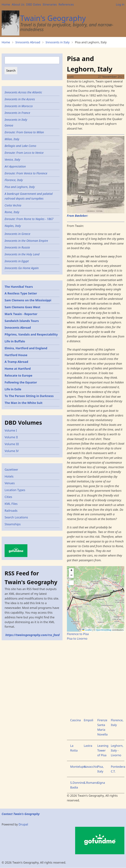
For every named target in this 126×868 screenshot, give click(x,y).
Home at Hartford (18, 369)
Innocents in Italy (58, 42)
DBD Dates (34, 4)
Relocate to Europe (18, 375)
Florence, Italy (14, 180)
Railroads (11, 511)
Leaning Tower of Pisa (103, 750)
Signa (101, 783)
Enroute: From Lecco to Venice (24, 153)
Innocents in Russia (17, 247)
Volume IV (12, 451)
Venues (10, 483)
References (66, 4)
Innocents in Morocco (19, 106)
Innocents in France (17, 113)
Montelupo (78, 767)
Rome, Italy (12, 212)
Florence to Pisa (78, 634)
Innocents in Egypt (17, 261)
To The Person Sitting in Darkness (29, 396)
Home (6, 4)
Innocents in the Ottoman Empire (26, 241)
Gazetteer (11, 469)
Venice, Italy (12, 159)
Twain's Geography (53, 18)
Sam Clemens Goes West (22, 307)
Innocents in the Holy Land (22, 254)
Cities (8, 497)
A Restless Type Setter (21, 293)
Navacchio (91, 767)
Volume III (12, 444)
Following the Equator (21, 382)
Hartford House (16, 355)
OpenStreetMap (103, 630)
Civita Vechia (13, 205)
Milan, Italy (12, 139)
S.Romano (91, 783)
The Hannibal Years (19, 287)
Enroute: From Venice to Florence (26, 173)
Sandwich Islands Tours (22, 321)
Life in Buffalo (15, 341)
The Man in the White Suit (24, 403)
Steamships (13, 524)
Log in (120, 4)
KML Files (11, 504)
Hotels (9, 476)
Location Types (15, 490)
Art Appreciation (15, 166)
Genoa (9, 125)
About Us (18, 4)
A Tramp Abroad (16, 362)
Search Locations (16, 517)
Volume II (11, 437)
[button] (71, 571)
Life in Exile (13, 389)
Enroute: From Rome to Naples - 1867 (29, 219)
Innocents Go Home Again (22, 268)
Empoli (88, 720)
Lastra (88, 746)
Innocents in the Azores (20, 99)
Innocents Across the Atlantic (23, 92)
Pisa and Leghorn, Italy (20, 187)
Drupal (23, 824)
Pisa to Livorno (77, 638)
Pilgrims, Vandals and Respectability (31, 334)
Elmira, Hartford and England (26, 348)
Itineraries (50, 4)
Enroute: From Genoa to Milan (24, 132)
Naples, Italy (13, 226)
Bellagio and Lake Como (20, 146)
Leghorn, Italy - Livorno (117, 750)
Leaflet (87, 630)
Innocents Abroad (28, 42)
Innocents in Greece (17, 234)
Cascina (76, 720)
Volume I (11, 430)
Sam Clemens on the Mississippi (28, 300)
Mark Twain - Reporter (21, 314)
